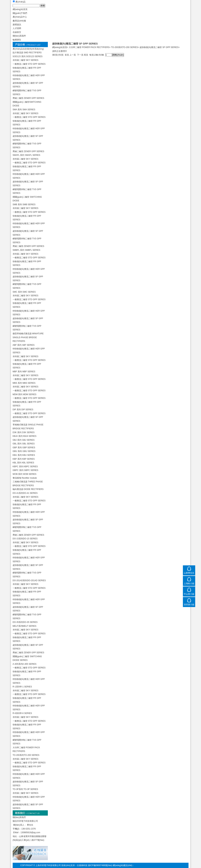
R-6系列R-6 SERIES (22, 713)
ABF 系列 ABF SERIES (24, 345)
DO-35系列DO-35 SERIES (25, 622)
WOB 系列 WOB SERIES (25, 474)
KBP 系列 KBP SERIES (24, 459)
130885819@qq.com (30, 832)
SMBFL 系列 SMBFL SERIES (26, 250)
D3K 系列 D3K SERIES (24, 432)
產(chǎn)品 (20, 2)
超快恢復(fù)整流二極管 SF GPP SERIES (159, 47)
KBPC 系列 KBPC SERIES (25, 467)
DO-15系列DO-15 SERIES (25, 539)
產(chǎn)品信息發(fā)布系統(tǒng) (28, 49)
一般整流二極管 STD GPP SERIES (29, 64)
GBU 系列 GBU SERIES (24, 451)
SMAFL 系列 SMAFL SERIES (26, 155)
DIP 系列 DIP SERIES (23, 410)
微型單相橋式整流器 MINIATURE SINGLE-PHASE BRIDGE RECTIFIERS (28, 337)
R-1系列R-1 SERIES (22, 687)
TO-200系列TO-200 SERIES (26, 755)
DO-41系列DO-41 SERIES (25, 493)
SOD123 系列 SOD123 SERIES (28, 56)
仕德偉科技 (82, 865)
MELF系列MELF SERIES (25, 626)
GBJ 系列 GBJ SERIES (24, 440)
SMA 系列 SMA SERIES (24, 110)
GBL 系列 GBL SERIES (24, 444)
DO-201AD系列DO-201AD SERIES (29, 580)
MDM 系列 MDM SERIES (25, 394)
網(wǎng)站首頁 (60, 47)
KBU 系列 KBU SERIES (24, 455)
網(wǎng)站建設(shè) (122, 865)
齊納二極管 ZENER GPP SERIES (28, 98)
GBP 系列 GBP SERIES (24, 448)
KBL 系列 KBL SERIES (23, 463)
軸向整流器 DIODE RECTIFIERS (28, 489)
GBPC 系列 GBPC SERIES (25, 470)
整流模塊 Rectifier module (25, 478)
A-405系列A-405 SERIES (25, 664)
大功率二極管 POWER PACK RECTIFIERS (89, 47)
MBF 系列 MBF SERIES (24, 372)
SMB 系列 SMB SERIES (24, 205)
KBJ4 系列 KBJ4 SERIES (25, 436)
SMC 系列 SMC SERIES (24, 292)
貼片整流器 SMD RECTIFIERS (27, 53)
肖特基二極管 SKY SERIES (25, 60)
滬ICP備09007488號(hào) (100, 865)
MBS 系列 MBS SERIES (24, 383)
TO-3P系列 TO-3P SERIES (25, 789)
